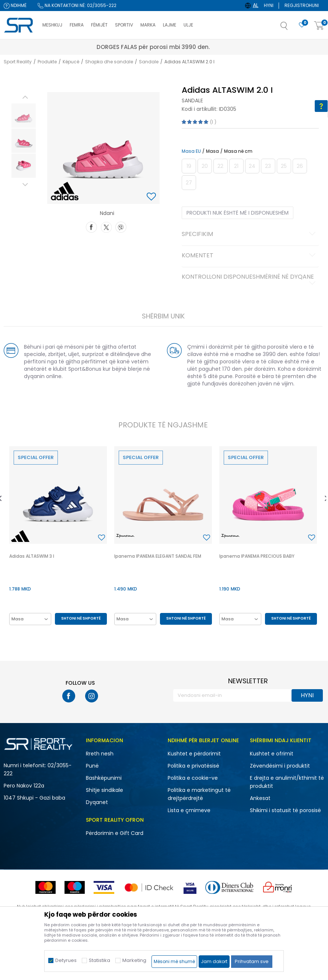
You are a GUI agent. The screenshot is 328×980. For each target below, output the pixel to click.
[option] (24, 116)
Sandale (149, 62)
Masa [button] (212, 151)
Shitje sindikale (104, 790)
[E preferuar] (302, 25)
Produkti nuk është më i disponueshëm (238, 213)
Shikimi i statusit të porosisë (285, 810)
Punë (92, 766)
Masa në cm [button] (238, 151)
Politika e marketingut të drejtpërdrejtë (199, 794)
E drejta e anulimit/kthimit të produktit (287, 782)
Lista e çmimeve (189, 810)
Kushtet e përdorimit (194, 754)
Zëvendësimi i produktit (280, 766)
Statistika (100, 960)
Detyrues (66, 960)
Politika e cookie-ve (193, 778)
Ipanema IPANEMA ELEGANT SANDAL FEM (158, 556)
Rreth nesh (100, 754)
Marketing (134, 960)
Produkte (47, 62)
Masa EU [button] (191, 151)
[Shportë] (319, 26)
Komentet (250, 256)
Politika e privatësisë (193, 766)
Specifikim (250, 235)
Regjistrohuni (302, 5)
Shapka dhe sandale (109, 62)
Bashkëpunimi (104, 778)
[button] (292, 28)
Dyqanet (97, 802)
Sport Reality (18, 62)
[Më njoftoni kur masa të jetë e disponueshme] (189, 166)
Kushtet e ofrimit (272, 754)
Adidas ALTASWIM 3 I (32, 556)
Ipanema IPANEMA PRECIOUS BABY (257, 556)
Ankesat (260, 798)
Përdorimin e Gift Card (115, 833)
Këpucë (71, 62)
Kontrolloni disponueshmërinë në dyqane (250, 280)
